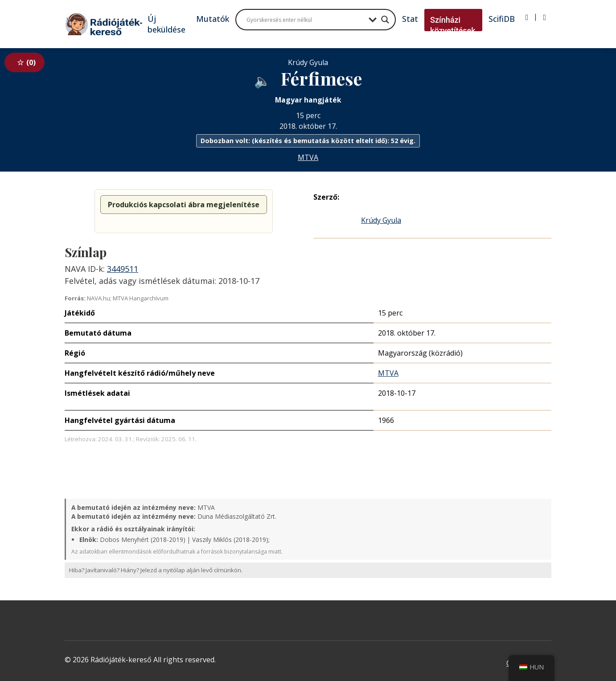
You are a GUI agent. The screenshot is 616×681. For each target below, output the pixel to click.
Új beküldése (166, 24)
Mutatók (213, 19)
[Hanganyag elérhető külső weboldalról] (262, 80)
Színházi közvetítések (453, 25)
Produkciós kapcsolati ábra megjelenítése (184, 205)
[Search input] (305, 20)
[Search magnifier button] (385, 20)
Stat (410, 19)
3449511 (123, 269)
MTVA (308, 157)
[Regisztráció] (544, 17)
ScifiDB (502, 19)
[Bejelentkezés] (527, 17)
